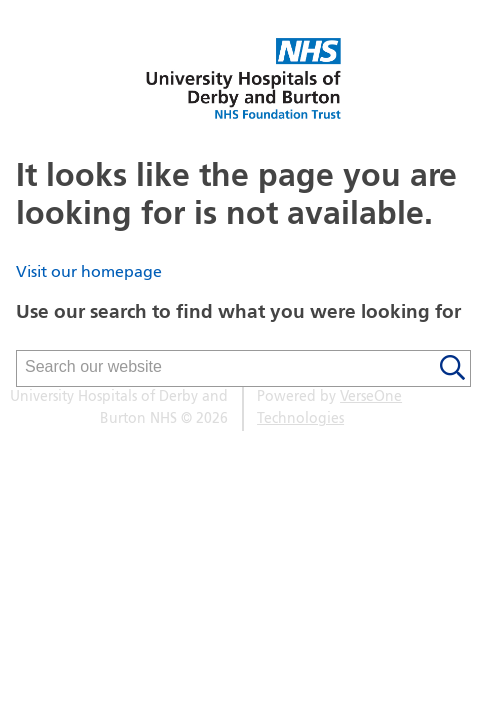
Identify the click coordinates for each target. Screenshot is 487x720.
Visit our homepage (89, 273)
